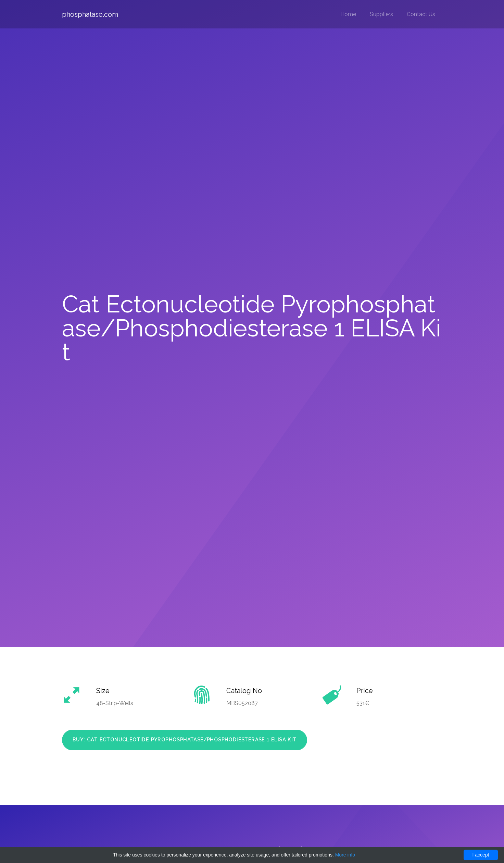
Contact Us (421, 14)
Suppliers (381, 14)
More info (345, 855)
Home (348, 14)
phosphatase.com (90, 14)
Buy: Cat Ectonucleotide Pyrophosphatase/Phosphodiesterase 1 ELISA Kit (185, 740)
